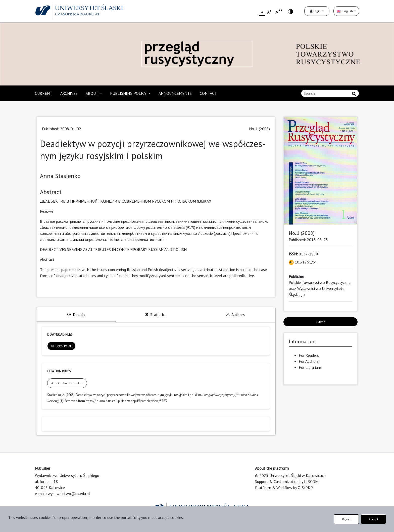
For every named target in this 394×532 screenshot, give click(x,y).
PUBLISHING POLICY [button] (129, 93)
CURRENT (44, 93)
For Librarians (310, 367)
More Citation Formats (66, 383)
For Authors (309, 361)
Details (76, 315)
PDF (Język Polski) (61, 346)
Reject (346, 519)
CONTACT (208, 93)
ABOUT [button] (92, 93)
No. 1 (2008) (259, 129)
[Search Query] (330, 93)
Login (316, 11)
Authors (236, 315)
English (345, 11)
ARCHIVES (69, 93)
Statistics (156, 315)
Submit (321, 322)
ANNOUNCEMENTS (175, 93)
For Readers (309, 355)
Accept (374, 519)
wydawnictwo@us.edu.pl (69, 494)
